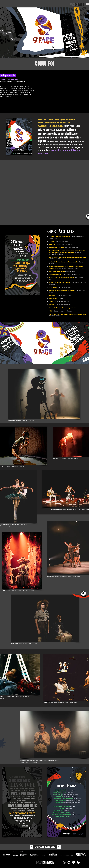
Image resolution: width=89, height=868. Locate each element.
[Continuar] (31, 847)
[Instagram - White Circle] (74, 862)
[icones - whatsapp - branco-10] (64, 862)
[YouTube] (69, 862)
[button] (87, 5)
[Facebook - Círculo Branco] (78, 862)
